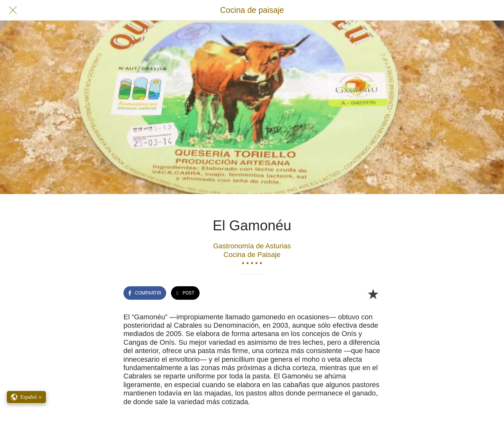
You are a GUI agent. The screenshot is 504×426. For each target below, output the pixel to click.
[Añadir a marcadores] (373, 294)
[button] (26, 397)
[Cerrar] (13, 10)
